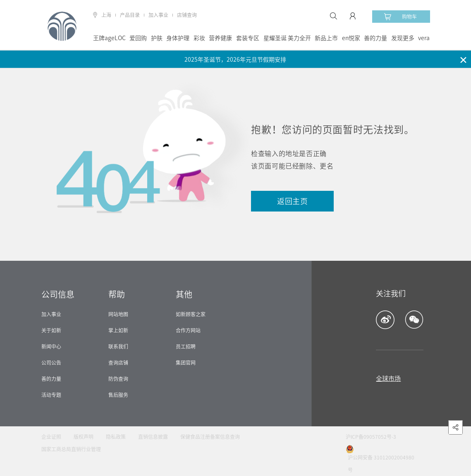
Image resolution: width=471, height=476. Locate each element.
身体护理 (178, 38)
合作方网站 (188, 330)
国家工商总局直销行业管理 (71, 449)
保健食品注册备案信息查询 (210, 437)
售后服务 (118, 395)
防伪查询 (118, 379)
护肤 (157, 38)
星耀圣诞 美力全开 (287, 38)
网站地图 (118, 314)
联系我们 (118, 346)
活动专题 (51, 395)
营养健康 (220, 38)
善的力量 (375, 38)
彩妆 (199, 38)
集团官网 (186, 363)
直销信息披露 (153, 437)
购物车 (400, 17)
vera (424, 38)
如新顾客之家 (191, 314)
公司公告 (51, 363)
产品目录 (130, 15)
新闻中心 (51, 346)
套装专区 (248, 38)
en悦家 (351, 38)
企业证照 (51, 437)
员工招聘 (186, 346)
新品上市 (326, 38)
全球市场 (388, 379)
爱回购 (138, 38)
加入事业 (158, 15)
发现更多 (403, 38)
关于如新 (51, 330)
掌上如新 (118, 330)
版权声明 (84, 437)
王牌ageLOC (109, 38)
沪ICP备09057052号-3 (371, 437)
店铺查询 (187, 15)
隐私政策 (116, 437)
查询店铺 (118, 363)
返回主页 (293, 201)
